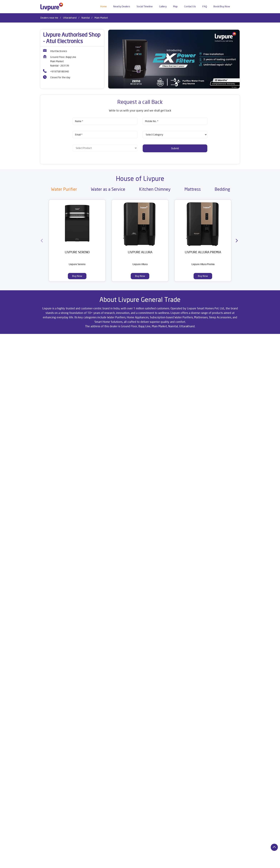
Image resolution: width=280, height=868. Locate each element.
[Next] (237, 241)
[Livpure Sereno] (77, 223)
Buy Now (77, 276)
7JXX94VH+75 (48, 370)
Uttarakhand (70, 18)
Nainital (86, 18)
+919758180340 (59, 71)
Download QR (93, 488)
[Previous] (42, 241)
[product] (175, 135)
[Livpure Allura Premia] (203, 223)
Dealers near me (49, 18)
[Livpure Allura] (140, 223)
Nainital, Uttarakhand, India (55, 374)
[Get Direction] (74, 372)
